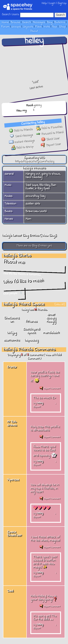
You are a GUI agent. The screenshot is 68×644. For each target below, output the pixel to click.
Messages (39, 22)
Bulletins (60, 22)
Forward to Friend (50, 135)
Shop (62, 27)
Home (5, 22)
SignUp (62, 3)
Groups (16, 27)
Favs (38, 27)
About (34, 31)
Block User (50, 141)
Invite (47, 27)
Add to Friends (21, 129)
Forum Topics (43, 109)
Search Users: (10, 15)
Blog (50, 22)
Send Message (21, 134)
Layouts (28, 27)
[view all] (60, 304)
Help (44, 3)
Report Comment (50, 388)
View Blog (48, 235)
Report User (49, 147)
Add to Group (21, 146)
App (54, 27)
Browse (15, 22)
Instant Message (21, 140)
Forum (5, 27)
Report (37, 407)
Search (60, 15)
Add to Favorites (50, 129)
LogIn (52, 3)
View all (49, 355)
